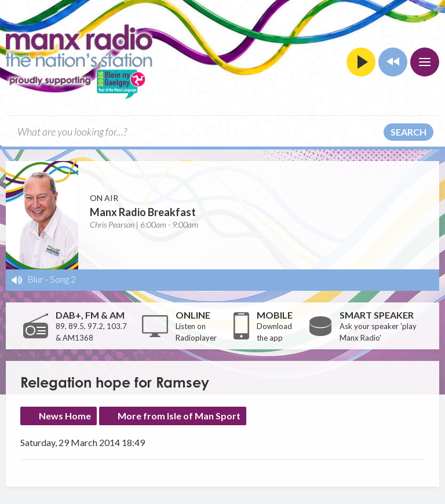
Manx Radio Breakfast (143, 212)
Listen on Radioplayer (196, 332)
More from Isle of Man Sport (179, 416)
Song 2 (63, 279)
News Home (65, 416)
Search (408, 132)
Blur (35, 279)
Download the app (274, 332)
